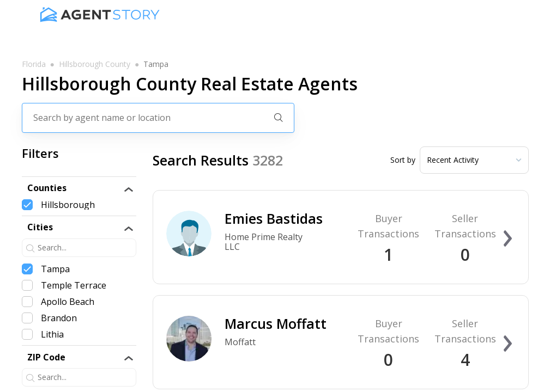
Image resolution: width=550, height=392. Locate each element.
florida (34, 64)
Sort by (403, 160)
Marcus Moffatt (276, 323)
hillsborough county (95, 64)
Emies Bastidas (274, 218)
